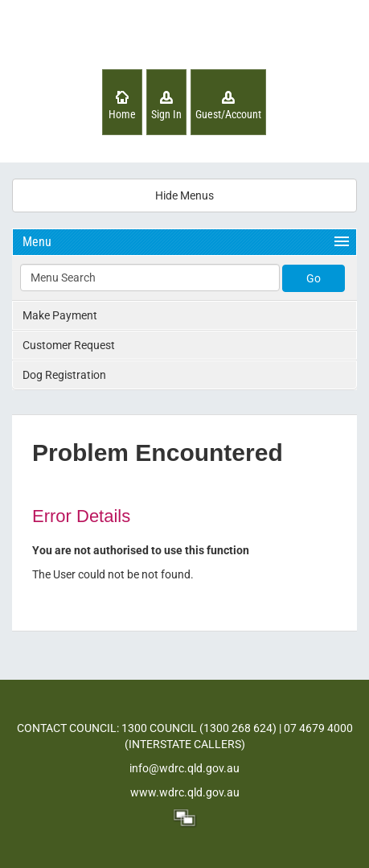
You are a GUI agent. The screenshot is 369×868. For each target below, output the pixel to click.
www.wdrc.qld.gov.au (185, 792)
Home (122, 114)
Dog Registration (64, 375)
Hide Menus (184, 195)
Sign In (166, 114)
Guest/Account (228, 114)
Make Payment (60, 315)
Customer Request (69, 345)
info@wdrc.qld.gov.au (184, 768)
